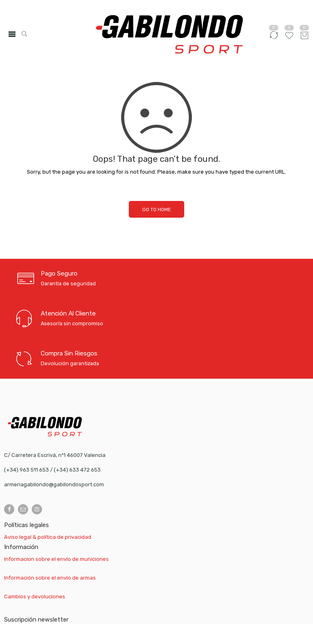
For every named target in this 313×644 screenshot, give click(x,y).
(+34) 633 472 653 (77, 470)
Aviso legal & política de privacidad (48, 537)
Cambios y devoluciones (35, 597)
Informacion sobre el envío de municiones (56, 559)
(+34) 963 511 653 (26, 470)
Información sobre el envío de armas (50, 578)
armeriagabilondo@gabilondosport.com (54, 484)
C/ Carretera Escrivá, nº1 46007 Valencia (55, 455)
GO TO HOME (156, 210)
